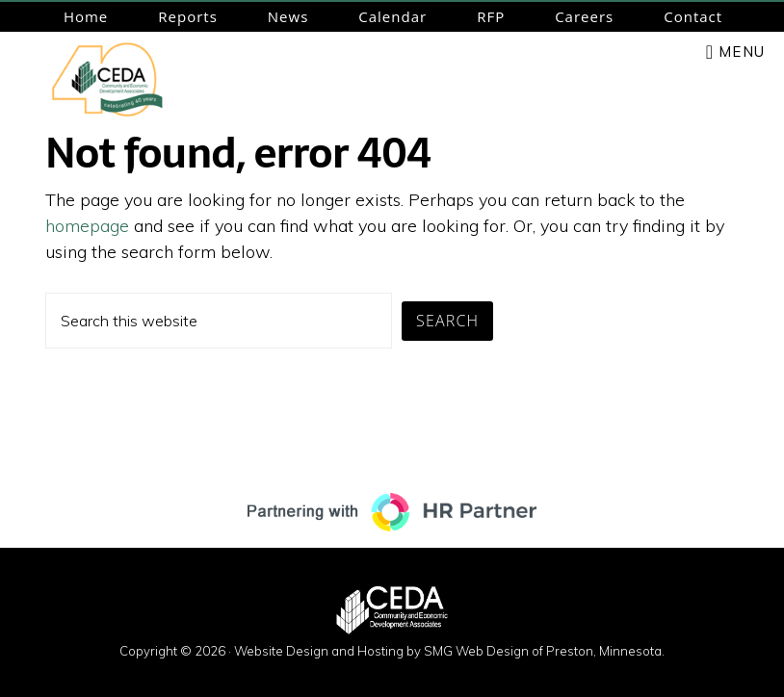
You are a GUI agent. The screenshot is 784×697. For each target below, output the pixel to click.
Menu (742, 52)
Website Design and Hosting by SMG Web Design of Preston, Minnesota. (449, 651)
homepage (87, 226)
